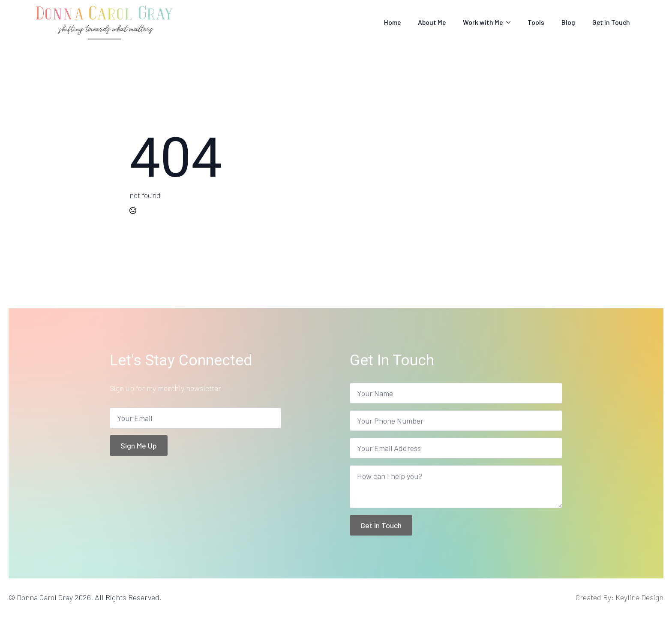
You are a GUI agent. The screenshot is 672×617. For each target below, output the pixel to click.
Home (392, 22)
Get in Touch (611, 22)
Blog (568, 22)
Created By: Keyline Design (619, 597)
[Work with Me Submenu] (511, 22)
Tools (536, 22)
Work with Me (483, 22)
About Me (432, 22)
